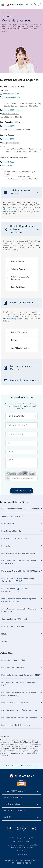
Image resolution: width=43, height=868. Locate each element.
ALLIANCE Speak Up (20, 348)
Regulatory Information (16, 811)
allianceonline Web (11, 94)
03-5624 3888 (8, 139)
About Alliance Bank (15, 791)
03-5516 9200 (8, 166)
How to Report (18, 261)
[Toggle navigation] (3, 5)
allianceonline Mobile (11, 98)
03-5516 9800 (8, 126)
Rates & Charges (12, 804)
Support (8, 817)
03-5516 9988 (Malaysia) (13, 110)
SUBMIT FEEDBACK (21, 491)
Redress (15, 340)
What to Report (18, 269)
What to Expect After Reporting (20, 278)
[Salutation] (21, 416)
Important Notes (18, 287)
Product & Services (13, 798)
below (6, 321)
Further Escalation (19, 332)
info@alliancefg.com (11, 114)
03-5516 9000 (8, 162)
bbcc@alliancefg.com (11, 143)
